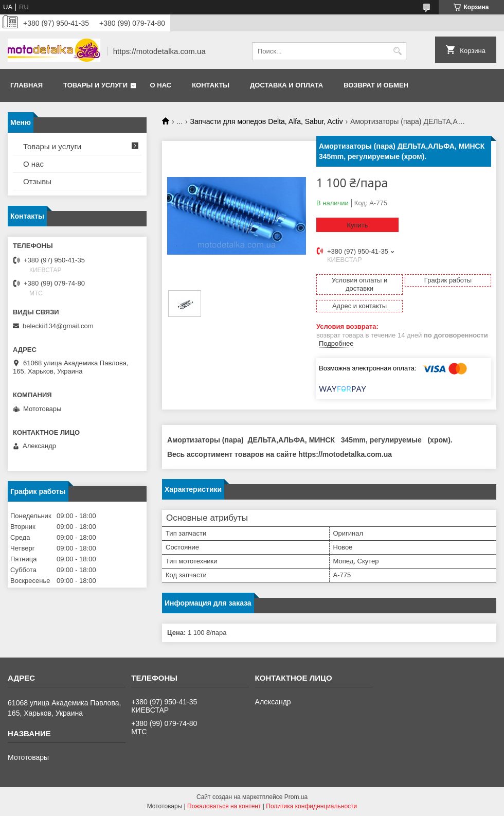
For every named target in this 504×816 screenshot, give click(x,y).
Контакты (211, 85)
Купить (357, 225)
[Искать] (397, 51)
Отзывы (37, 181)
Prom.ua (296, 797)
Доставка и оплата (286, 85)
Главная (26, 85)
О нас (161, 85)
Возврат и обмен (376, 85)
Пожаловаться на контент (224, 806)
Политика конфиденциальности (311, 806)
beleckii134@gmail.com (58, 326)
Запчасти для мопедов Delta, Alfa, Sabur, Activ (267, 121)
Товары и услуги (95, 85)
